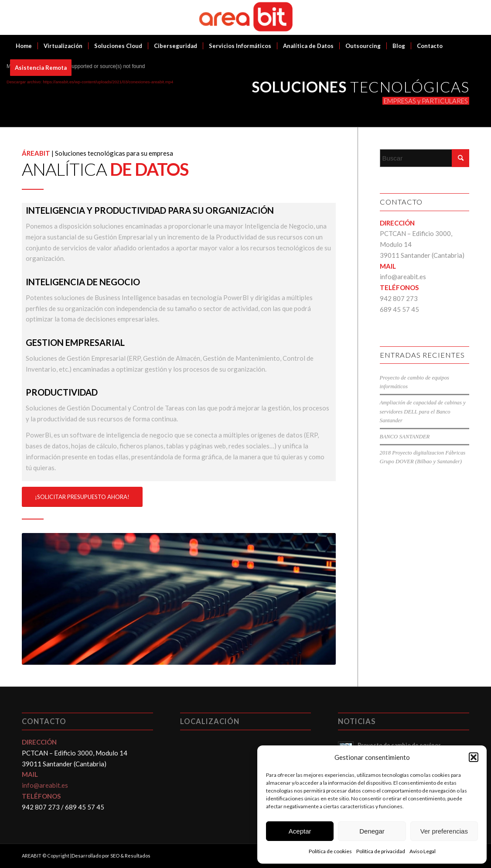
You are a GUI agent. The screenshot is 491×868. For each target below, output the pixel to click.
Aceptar (300, 831)
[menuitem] (24, 46)
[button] (474, 757)
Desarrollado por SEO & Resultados (111, 856)
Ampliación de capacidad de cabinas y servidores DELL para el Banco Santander (423, 411)
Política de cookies (330, 851)
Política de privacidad (381, 851)
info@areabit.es (403, 277)
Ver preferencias (444, 831)
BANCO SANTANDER (405, 437)
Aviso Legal (423, 851)
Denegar (372, 831)
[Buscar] (425, 158)
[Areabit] (246, 17)
